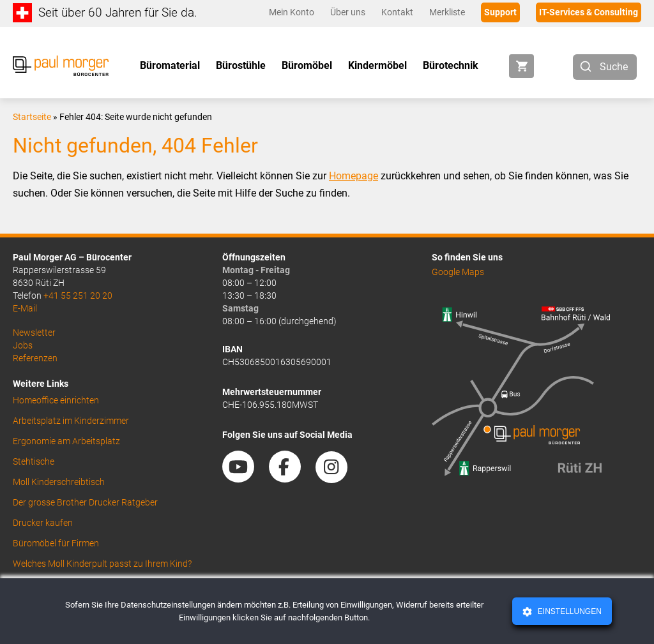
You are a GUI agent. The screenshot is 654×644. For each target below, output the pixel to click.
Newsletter (34, 333)
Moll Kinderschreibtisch (59, 482)
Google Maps (458, 272)
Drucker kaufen (43, 523)
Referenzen (35, 358)
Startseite (32, 117)
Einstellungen (568, 611)
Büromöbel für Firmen (56, 543)
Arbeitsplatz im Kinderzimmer (71, 421)
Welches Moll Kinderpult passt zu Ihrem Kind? (102, 564)
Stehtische (34, 461)
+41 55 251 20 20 (78, 296)
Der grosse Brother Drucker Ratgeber (85, 502)
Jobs (23, 345)
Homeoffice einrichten (56, 400)
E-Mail (25, 308)
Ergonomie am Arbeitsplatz (66, 441)
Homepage (354, 176)
